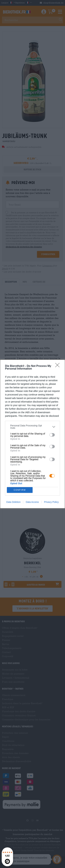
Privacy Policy (51, 502)
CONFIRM (20, 490)
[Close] (58, 366)
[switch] (52, 435)
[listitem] (32, 427)
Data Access (32, 502)
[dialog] (32, 434)
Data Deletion (14, 502)
